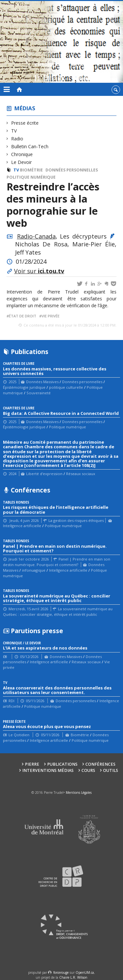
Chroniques (50, 73)
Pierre (32, 764)
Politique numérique (31, 177)
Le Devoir (22, 162)
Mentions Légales (79, 793)
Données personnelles (72, 170)
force (61, 972)
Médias (25, 108)
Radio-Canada (36, 236)
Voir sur (39, 271)
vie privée (51, 316)
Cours (88, 770)
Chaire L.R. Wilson (73, 977)
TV (14, 131)
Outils (111, 770)
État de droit (23, 316)
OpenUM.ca (85, 972)
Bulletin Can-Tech (30, 146)
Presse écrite (25, 123)
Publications (62, 764)
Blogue (81, 73)
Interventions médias (48, 770)
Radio (17, 139)
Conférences (100, 764)
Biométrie (31, 170)
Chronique (22, 154)
